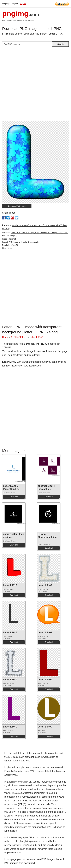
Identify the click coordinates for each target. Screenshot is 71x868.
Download (14, 497)
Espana (23, 4)
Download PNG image (17, 206)
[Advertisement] (35, 85)
